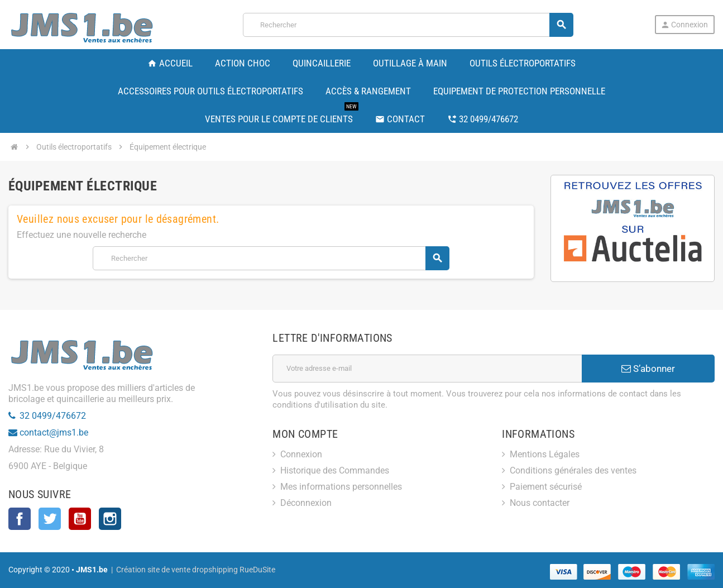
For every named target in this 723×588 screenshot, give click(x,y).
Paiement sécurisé (546, 487)
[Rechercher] (408, 25)
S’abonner (648, 369)
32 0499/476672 (53, 416)
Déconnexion (306, 503)
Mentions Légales (545, 454)
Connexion (684, 25)
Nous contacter (540, 503)
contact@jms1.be (54, 432)
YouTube (80, 519)
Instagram (110, 519)
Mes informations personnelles (341, 487)
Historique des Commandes (335, 470)
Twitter (50, 519)
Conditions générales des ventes (573, 470)
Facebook (20, 519)
